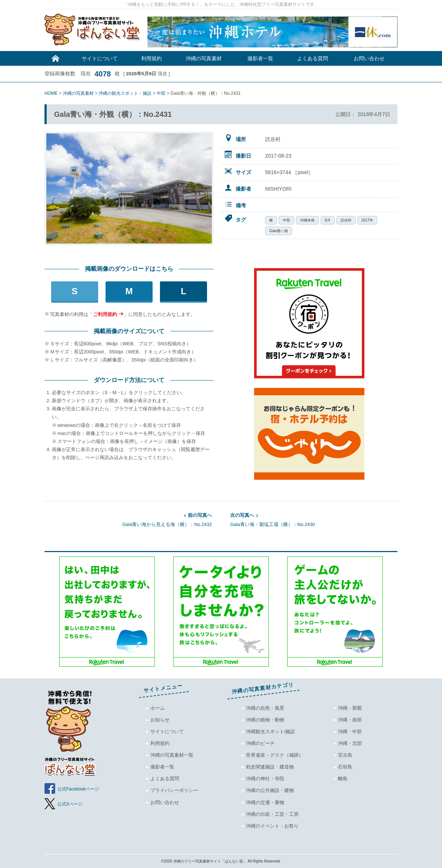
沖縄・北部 (350, 743)
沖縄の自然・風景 (265, 708)
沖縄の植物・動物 (265, 720)
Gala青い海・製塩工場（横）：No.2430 (314, 519)
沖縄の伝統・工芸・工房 (272, 814)
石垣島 (345, 767)
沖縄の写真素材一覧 (172, 755)
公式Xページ (70, 804)
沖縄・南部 (350, 720)
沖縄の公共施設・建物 (270, 790)
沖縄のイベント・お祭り (272, 826)
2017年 (367, 220)
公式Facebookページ (78, 789)
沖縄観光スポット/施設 (271, 732)
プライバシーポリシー (174, 790)
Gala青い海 (279, 231)
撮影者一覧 (260, 58)
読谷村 (346, 220)
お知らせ (160, 720)
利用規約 (152, 58)
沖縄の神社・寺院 (265, 779)
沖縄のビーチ (260, 743)
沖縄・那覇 (350, 708)
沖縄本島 (307, 220)
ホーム (158, 708)
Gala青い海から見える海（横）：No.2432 (128, 519)
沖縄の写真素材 (204, 58)
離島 (343, 779)
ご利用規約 (105, 314)
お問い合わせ (369, 58)
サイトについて (100, 58)
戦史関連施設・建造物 (270, 767)
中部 (286, 220)
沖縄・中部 (350, 732)
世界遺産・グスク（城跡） (275, 755)
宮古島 (345, 755)
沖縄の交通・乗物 (265, 802)
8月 (328, 220)
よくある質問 (313, 58)
